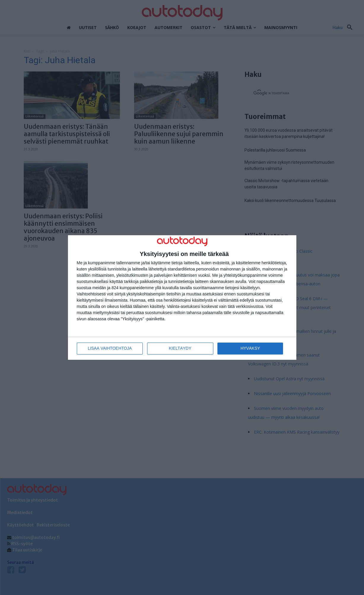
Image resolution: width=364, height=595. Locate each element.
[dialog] (182, 298)
